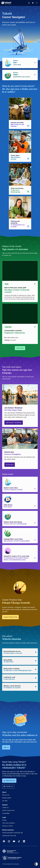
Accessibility (6, 813)
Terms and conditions (9, 823)
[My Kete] (33, 3)
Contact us (8, 786)
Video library (20, 348)
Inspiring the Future (9, 836)
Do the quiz (10, 465)
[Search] (29, 3)
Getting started (7, 798)
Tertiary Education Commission (12, 833)
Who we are (6, 795)
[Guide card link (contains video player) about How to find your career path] (20, 281)
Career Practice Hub (10, 617)
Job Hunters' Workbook (14, 423)
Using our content (7, 826)
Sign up (6, 747)
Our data (5, 801)
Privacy (4, 820)
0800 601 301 (9, 781)
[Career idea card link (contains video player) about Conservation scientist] (20, 324)
